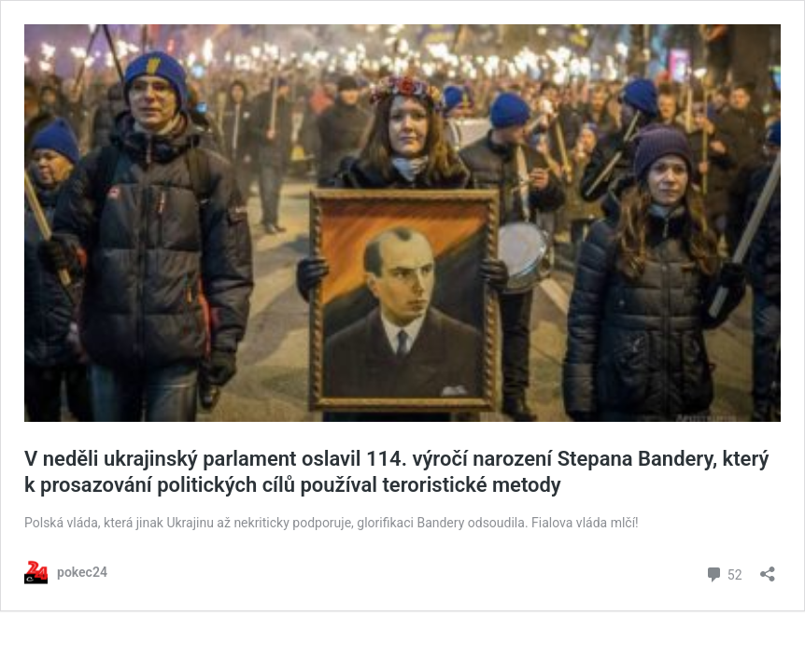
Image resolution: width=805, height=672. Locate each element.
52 (723, 573)
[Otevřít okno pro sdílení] (768, 568)
